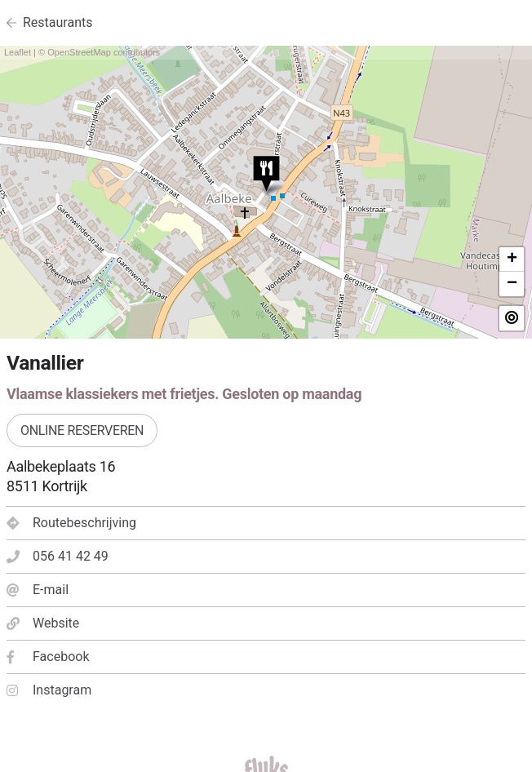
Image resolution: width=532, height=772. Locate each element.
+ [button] (512, 260)
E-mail (38, 590)
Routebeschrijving (71, 523)
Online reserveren (82, 430)
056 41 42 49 (58, 556)
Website (43, 623)
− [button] (512, 284)
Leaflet (18, 52)
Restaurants (58, 22)
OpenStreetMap (79, 52)
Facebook (48, 657)
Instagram (49, 690)
